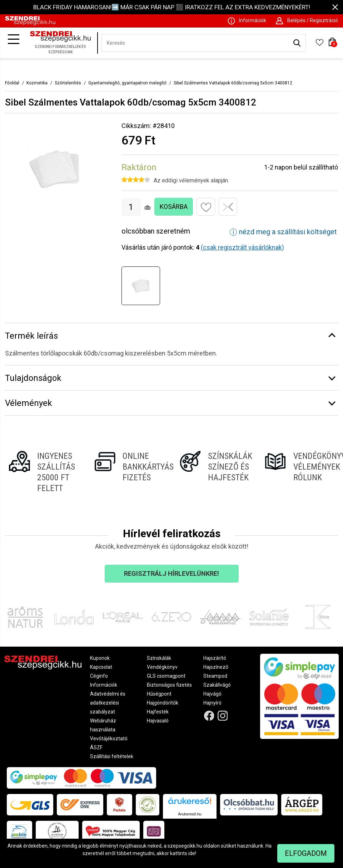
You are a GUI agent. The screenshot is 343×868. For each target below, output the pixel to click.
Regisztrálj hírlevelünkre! (171, 573)
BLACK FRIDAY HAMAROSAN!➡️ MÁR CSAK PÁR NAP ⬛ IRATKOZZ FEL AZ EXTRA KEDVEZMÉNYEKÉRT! (172, 7)
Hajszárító (215, 658)
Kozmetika (37, 83)
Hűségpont (159, 694)
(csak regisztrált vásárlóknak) (242, 247)
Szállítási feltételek (112, 756)
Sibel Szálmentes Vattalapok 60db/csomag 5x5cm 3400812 (233, 83)
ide (192, 853)
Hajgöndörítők (163, 703)
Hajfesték (158, 712)
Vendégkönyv (162, 667)
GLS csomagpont (166, 676)
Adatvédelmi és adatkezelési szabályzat (108, 703)
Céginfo (99, 676)
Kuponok (100, 658)
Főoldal (12, 83)
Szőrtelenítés (68, 83)
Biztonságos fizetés (169, 685)
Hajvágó (212, 694)
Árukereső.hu (190, 814)
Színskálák (159, 658)
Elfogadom (306, 853)
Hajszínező (216, 667)
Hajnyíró (212, 703)
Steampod (215, 676)
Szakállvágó (217, 685)
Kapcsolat (101, 667)
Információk (104, 685)
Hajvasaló (158, 721)
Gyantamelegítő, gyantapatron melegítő (127, 83)
